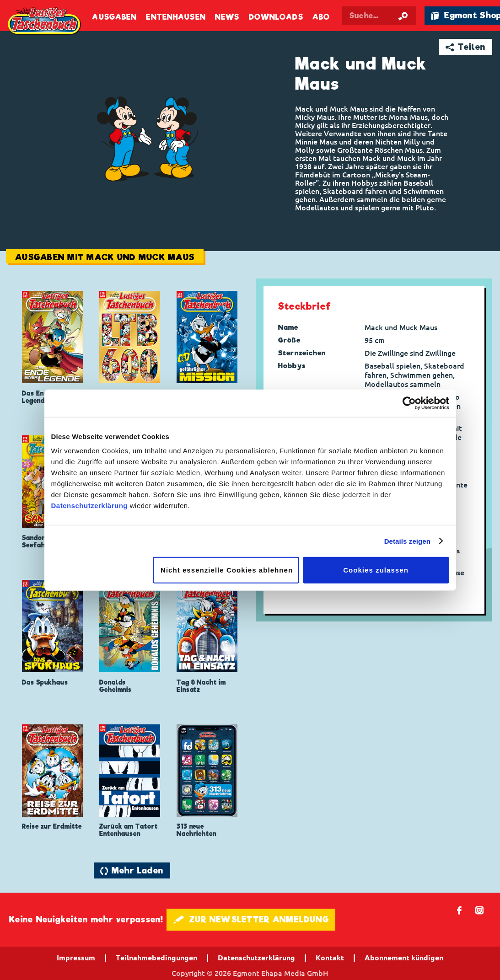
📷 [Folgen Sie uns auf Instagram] (480, 910)
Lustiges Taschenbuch (45, 22)
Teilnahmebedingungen (156, 958)
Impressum (76, 958)
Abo (321, 17)
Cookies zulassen (376, 570)
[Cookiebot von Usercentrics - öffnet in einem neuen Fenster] (409, 403)
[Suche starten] (403, 16)
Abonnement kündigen (404, 958)
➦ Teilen (465, 47)
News (227, 17)
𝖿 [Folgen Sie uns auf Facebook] (460, 910)
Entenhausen (176, 17)
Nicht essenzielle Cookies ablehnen (227, 570)
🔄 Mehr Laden (132, 870)
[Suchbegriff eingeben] (379, 16)
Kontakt (330, 958)
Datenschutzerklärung (90, 506)
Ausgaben (114, 17)
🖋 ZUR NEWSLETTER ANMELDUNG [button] (251, 919)
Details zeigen (407, 541)
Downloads (276, 17)
